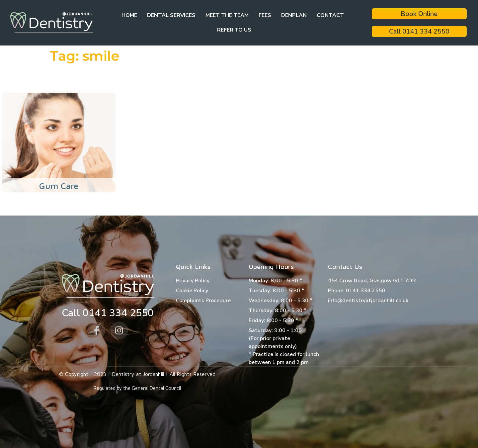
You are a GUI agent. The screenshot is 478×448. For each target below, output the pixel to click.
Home (129, 15)
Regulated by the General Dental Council (137, 388)
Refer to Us (234, 30)
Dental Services (171, 15)
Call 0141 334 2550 (419, 31)
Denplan (294, 15)
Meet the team (227, 15)
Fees (265, 15)
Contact (330, 15)
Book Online (419, 14)
